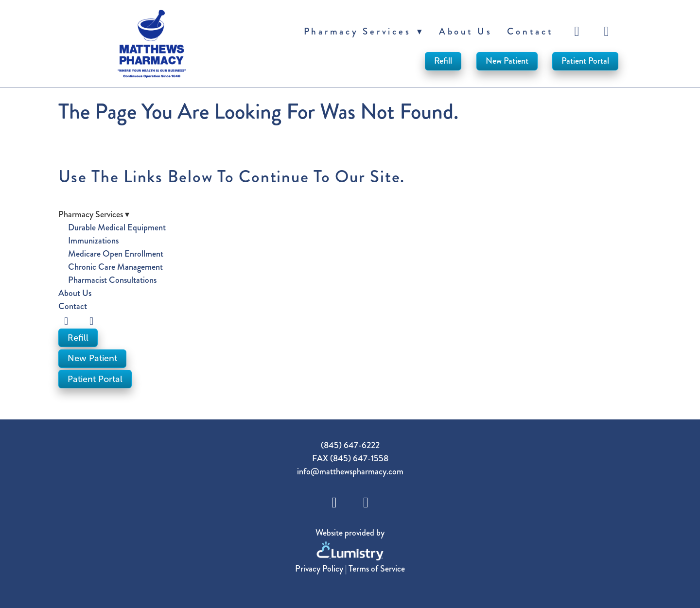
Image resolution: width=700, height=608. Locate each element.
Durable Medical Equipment (117, 227)
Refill (443, 61)
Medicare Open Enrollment (116, 254)
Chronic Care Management (115, 267)
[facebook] (578, 32)
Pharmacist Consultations (112, 280)
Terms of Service (377, 569)
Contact (530, 31)
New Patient (507, 61)
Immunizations (93, 241)
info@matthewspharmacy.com (350, 471)
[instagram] (608, 32)
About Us (466, 31)
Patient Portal (585, 61)
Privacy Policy (319, 569)
